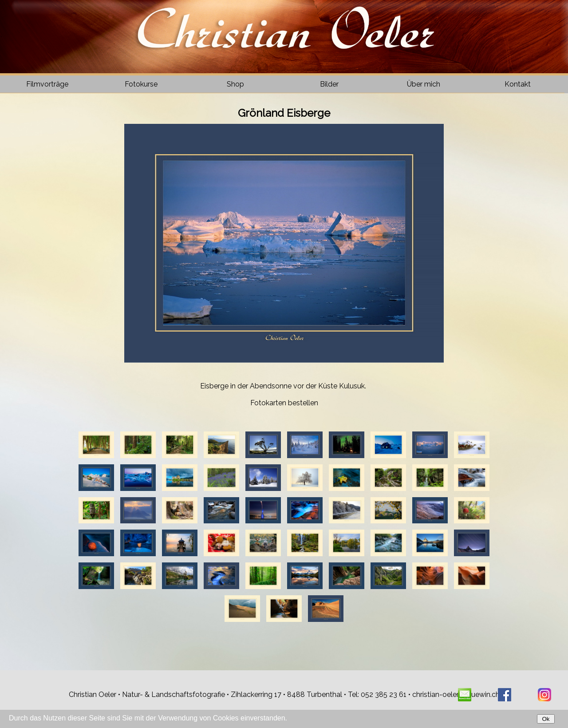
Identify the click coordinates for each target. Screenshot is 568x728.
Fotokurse (141, 84)
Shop (235, 84)
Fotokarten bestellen (284, 403)
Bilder (329, 84)
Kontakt (518, 84)
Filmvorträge (47, 84)
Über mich (424, 84)
